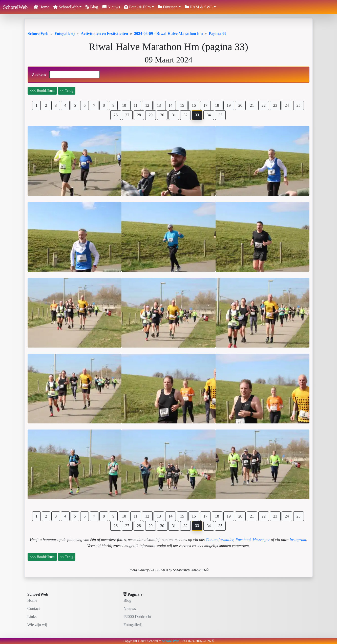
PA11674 (188, 641)
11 (135, 105)
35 (220, 115)
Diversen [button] (168, 7)
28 (139, 115)
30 (162, 115)
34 (209, 115)
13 (159, 105)
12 (147, 105)
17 (205, 105)
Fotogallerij (133, 625)
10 (124, 105)
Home (41, 7)
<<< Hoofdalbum (42, 91)
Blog (92, 7)
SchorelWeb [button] (66, 7)
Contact (34, 608)
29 (151, 115)
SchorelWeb (15, 7)
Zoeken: (66, 75)
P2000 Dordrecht (137, 617)
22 (264, 105)
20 (240, 105)
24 (287, 105)
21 (252, 105)
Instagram (298, 540)
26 (116, 115)
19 (229, 105)
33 (197, 115)
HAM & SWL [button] (199, 7)
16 (194, 105)
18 (217, 105)
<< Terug (67, 91)
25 (299, 105)
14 (171, 105)
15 (182, 105)
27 (127, 115)
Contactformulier (219, 540)
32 (185, 115)
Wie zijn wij (37, 625)
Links (32, 617)
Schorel (153, 641)
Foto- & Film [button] (137, 7)
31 (174, 115)
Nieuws (111, 7)
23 (275, 105)
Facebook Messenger (252, 540)
